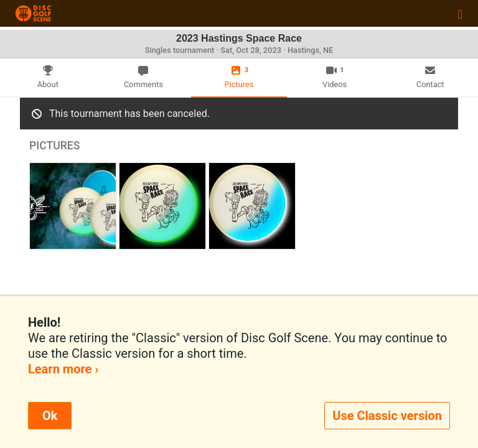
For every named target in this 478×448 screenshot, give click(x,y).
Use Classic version (387, 416)
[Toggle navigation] (460, 14)
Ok (50, 416)
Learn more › (63, 369)
